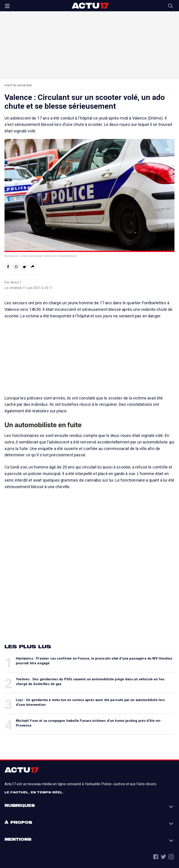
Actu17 (90, 6)
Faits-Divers (18, 85)
